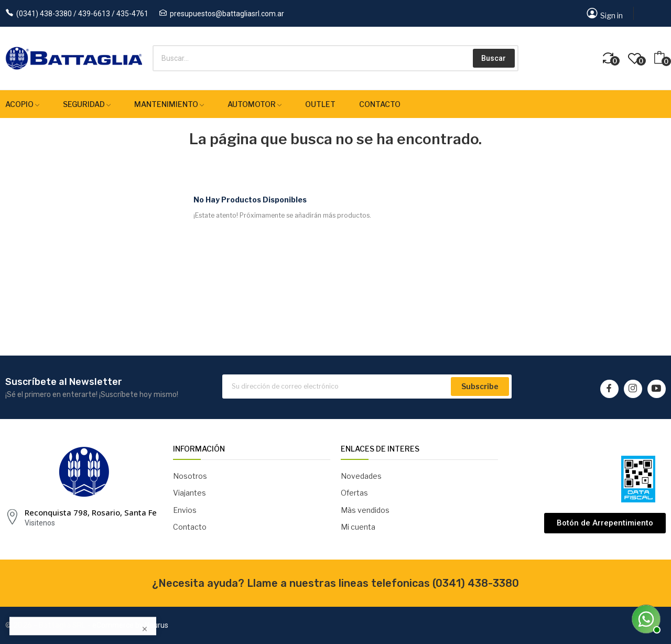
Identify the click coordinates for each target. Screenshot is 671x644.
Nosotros (190, 476)
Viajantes (190, 493)
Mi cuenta (358, 527)
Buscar (494, 58)
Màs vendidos (365, 510)
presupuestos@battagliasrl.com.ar (227, 14)
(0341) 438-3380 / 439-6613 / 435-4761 (82, 14)
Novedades (361, 476)
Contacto (190, 527)
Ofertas (354, 493)
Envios (185, 510)
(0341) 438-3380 (476, 583)
